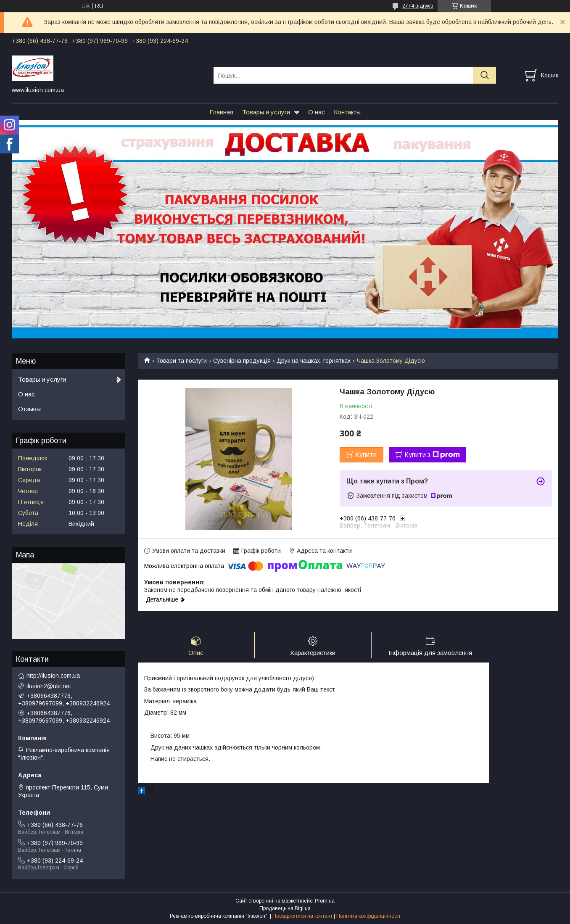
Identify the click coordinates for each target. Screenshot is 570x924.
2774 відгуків (418, 6)
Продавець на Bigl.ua (285, 908)
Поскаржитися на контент (302, 916)
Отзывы (29, 409)
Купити (366, 455)
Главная (221, 112)
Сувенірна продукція (242, 361)
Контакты (347, 112)
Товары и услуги (266, 112)
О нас (317, 112)
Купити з (432, 455)
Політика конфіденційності (368, 916)
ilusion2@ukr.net (49, 686)
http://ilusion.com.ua (53, 676)
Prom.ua (325, 901)
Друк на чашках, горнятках (314, 361)
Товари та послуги (181, 361)
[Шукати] (484, 75)
